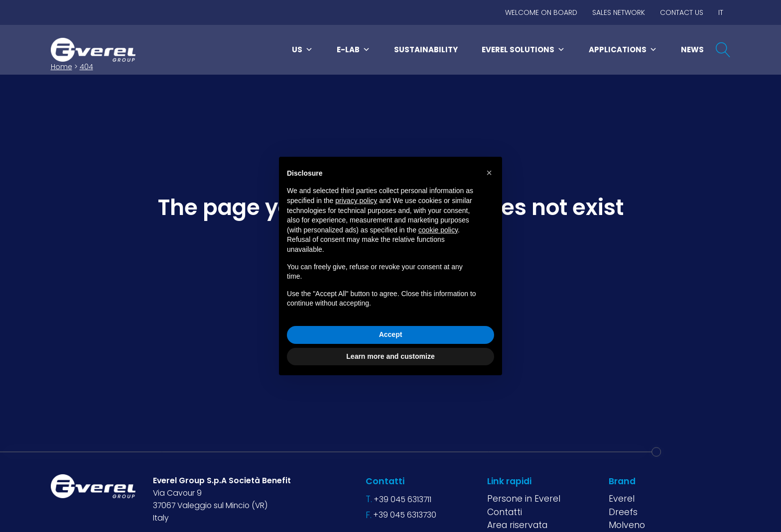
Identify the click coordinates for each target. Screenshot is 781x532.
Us (302, 50)
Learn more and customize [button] (390, 356)
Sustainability (426, 50)
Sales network (619, 12)
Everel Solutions (523, 50)
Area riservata (517, 525)
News (692, 50)
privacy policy (356, 201)
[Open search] (723, 50)
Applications (623, 50)
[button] (489, 173)
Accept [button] (391, 334)
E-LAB (353, 50)
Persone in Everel (524, 499)
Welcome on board (541, 12)
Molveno (627, 525)
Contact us (682, 12)
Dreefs (623, 512)
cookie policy (438, 230)
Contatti (505, 512)
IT (721, 12)
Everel (622, 499)
